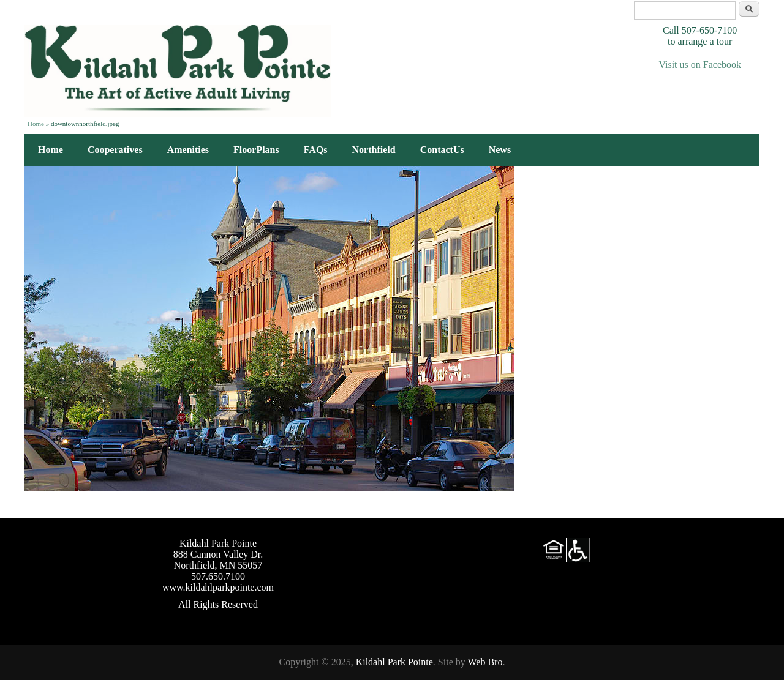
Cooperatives (115, 150)
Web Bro (485, 662)
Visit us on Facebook (700, 65)
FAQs (316, 150)
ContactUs (442, 150)
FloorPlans (256, 150)
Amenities (188, 150)
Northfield (374, 150)
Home (36, 124)
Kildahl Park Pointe (394, 662)
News (500, 150)
